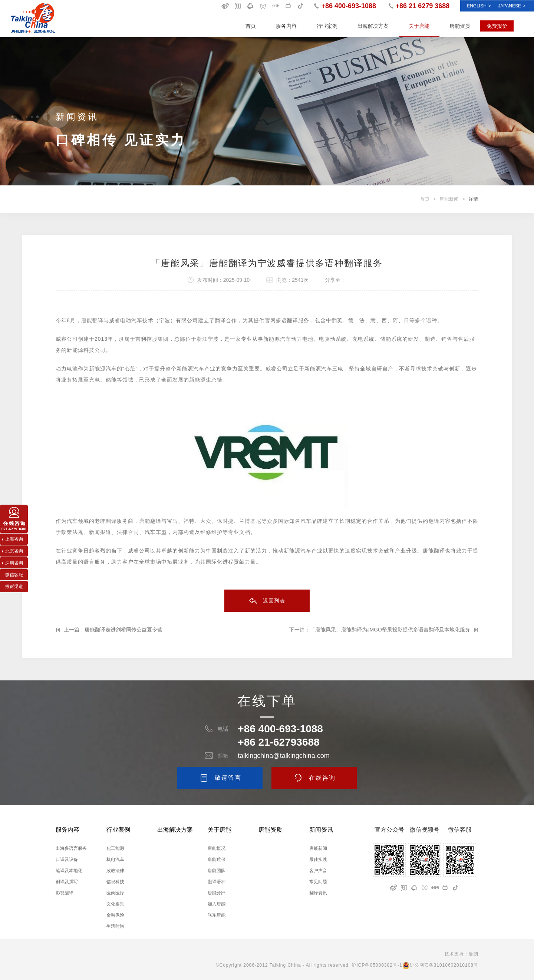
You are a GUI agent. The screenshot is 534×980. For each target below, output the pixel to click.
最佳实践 (318, 859)
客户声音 (318, 871)
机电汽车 (115, 859)
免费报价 (497, 26)
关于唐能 (419, 26)
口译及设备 (67, 859)
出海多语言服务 (71, 848)
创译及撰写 (67, 882)
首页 (251, 26)
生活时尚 (115, 926)
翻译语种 (217, 882)
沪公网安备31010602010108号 (440, 965)
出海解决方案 (373, 26)
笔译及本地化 (69, 871)
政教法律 (115, 871)
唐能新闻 (449, 199)
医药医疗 (115, 893)
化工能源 (115, 848)
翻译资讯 (318, 893)
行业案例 (327, 26)
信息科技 (115, 882)
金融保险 (115, 915)
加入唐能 (217, 904)
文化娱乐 (115, 904)
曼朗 (474, 954)
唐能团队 (217, 871)
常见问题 (318, 882)
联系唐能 (217, 915)
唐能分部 (217, 893)
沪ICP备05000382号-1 (377, 965)
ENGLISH (479, 6)
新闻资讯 (321, 830)
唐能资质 (460, 26)
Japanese (512, 6)
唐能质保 (217, 859)
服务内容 (286, 26)
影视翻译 (65, 893)
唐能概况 (217, 848)
